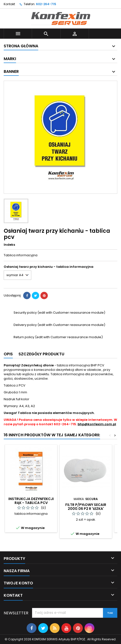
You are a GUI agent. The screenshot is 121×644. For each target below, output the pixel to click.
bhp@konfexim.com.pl (97, 424)
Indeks (9, 245)
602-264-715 (46, 4)
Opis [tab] (8, 354)
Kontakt (9, 4)
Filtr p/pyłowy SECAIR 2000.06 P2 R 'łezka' (86, 507)
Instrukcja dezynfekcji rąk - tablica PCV (31, 501)
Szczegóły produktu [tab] (41, 354)
